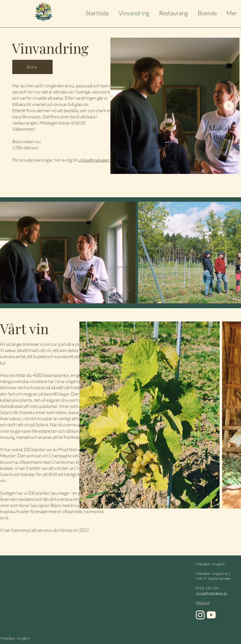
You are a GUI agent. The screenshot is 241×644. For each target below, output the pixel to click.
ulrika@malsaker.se (96, 160)
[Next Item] (229, 106)
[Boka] (32, 67)
